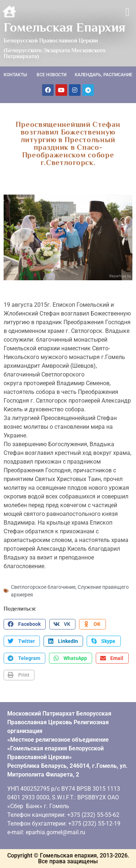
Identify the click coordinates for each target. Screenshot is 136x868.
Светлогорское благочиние (43, 587)
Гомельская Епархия (65, 27)
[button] (127, 12)
